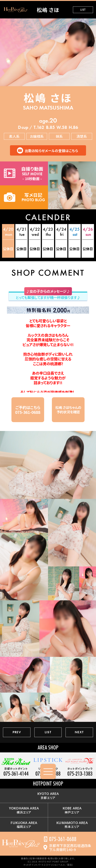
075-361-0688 (63, 839)
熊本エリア (72, 825)
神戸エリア (72, 810)
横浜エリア (24, 810)
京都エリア (48, 796)
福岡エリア (24, 825)
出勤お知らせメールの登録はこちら (51, 150)
